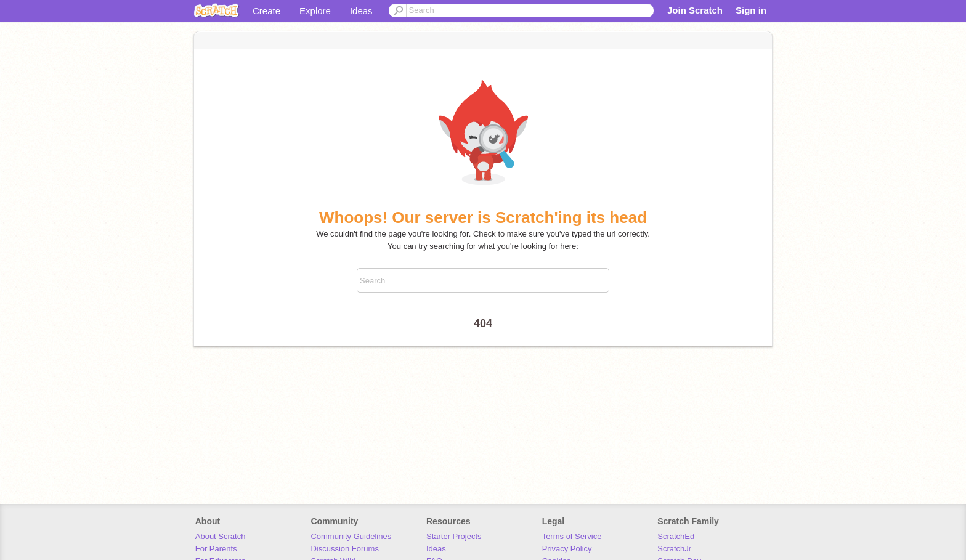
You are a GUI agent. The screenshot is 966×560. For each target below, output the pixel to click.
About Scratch (221, 536)
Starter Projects (454, 536)
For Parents (216, 549)
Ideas (361, 11)
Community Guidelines (351, 536)
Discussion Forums (345, 549)
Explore (315, 11)
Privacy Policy (567, 549)
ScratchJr (674, 549)
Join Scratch (695, 10)
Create (266, 11)
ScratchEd (676, 536)
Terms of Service (572, 536)
